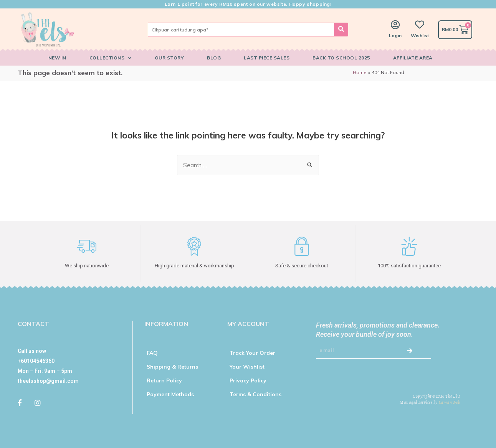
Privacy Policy (248, 380)
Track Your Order (252, 352)
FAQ (152, 352)
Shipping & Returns (172, 366)
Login (395, 35)
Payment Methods (170, 394)
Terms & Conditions (255, 394)
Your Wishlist (247, 366)
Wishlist (420, 35)
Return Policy (164, 380)
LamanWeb (449, 402)
